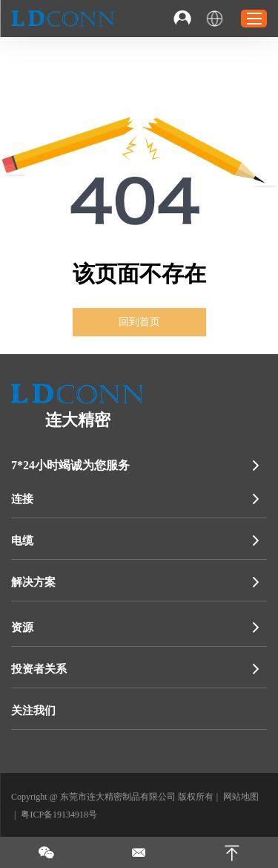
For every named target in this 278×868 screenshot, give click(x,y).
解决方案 (33, 582)
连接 (22, 499)
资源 (22, 627)
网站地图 (241, 797)
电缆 (22, 541)
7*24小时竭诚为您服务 (70, 465)
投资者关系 (39, 669)
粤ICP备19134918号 (59, 815)
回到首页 (139, 322)
